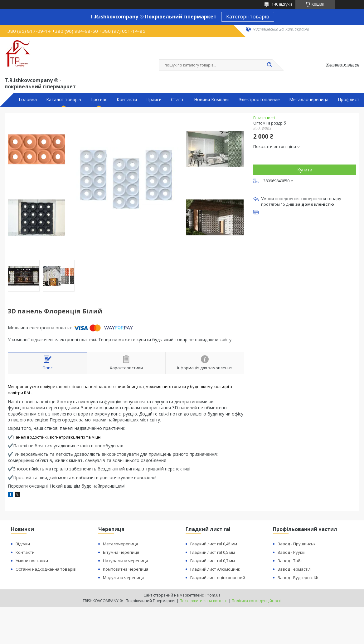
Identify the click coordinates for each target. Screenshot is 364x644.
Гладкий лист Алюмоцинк (215, 569)
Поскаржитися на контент (204, 601)
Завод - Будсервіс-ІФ (298, 578)
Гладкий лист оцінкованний (218, 578)
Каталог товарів (64, 100)
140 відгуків (282, 4)
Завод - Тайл (290, 561)
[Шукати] (269, 65)
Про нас (99, 100)
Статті (178, 100)
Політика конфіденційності (257, 601)
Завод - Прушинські (297, 544)
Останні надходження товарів (46, 569)
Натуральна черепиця (125, 561)
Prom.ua (213, 595)
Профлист (349, 100)
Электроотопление (259, 100)
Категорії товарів (248, 17)
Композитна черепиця (126, 569)
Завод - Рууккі (291, 552)
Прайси (154, 100)
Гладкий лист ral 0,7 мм (213, 561)
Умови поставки (32, 561)
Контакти (127, 100)
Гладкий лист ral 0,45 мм (214, 544)
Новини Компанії (212, 100)
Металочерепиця (120, 544)
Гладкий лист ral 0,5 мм (213, 552)
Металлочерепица (309, 100)
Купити (305, 170)
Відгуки (23, 544)
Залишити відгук (343, 65)
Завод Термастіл (294, 569)
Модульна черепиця (123, 578)
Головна (28, 100)
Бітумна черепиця (121, 552)
